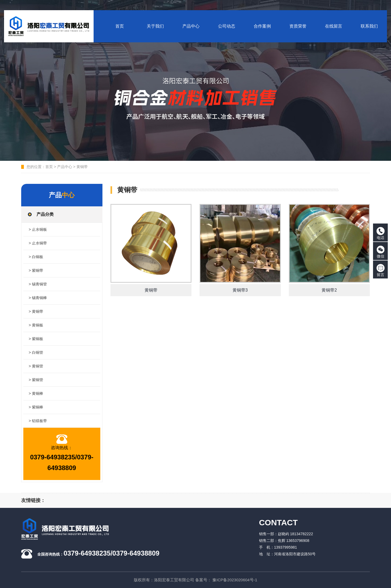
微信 (381, 252)
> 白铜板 (36, 257)
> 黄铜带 (36, 311)
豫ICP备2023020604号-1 (235, 580)
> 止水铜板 (38, 229)
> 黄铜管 (36, 366)
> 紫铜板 (36, 339)
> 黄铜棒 (36, 393)
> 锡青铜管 (38, 284)
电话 (381, 233)
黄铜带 (82, 167)
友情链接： (33, 500)
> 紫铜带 (36, 270)
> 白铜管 (36, 352)
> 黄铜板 (36, 325)
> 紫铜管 (36, 380)
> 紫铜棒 (36, 407)
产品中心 (65, 167)
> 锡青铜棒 (38, 298)
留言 (381, 270)
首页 (49, 167)
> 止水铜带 (38, 243)
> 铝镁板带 (38, 421)
